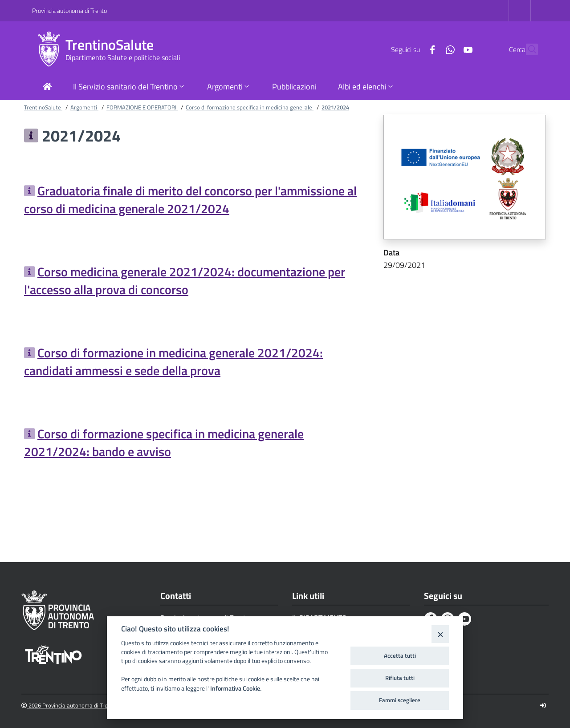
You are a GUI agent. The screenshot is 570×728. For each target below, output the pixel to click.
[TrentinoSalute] (49, 49)
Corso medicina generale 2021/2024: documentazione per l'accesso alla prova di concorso (185, 281)
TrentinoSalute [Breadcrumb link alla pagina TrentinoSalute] (43, 107)
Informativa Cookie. (236, 688)
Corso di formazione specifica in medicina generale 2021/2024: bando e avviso (164, 443)
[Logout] (543, 706)
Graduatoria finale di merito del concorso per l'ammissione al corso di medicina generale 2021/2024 (190, 200)
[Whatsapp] (431, 49)
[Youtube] (448, 49)
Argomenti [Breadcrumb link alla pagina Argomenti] (84, 107)
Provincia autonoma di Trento (69, 10)
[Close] (440, 634)
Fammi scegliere (400, 700)
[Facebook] (413, 49)
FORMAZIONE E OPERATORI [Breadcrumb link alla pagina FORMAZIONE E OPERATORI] (142, 107)
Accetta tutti (400, 655)
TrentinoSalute (110, 45)
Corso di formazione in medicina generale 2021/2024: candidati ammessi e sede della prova (173, 362)
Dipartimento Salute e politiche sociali (123, 57)
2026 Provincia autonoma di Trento (69, 706)
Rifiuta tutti (400, 678)
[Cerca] (527, 49)
